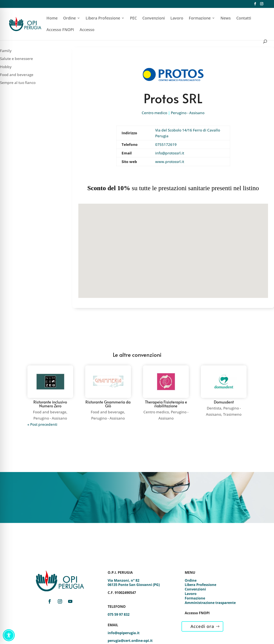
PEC (133, 19)
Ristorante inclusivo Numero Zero (50, 404)
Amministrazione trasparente (210, 603)
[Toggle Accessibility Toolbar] (9, 635)
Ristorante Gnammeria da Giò (108, 404)
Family (6, 51)
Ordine (69, 19)
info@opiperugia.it (124, 633)
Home (52, 19)
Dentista (214, 408)
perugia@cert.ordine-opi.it (130, 641)
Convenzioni (154, 19)
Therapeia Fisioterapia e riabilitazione (166, 404)
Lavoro (177, 19)
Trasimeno (232, 414)
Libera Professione (103, 19)
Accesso (87, 30)
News (226, 19)
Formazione (200, 19)
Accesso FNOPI (60, 30)
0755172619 (166, 144)
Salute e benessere (16, 59)
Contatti (244, 19)
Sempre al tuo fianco (18, 83)
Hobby (6, 67)
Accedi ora (202, 626)
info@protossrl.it (170, 153)
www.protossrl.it (170, 162)
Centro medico (154, 113)
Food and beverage (17, 75)
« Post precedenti (42, 424)
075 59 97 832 (119, 614)
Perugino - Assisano (188, 113)
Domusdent (224, 402)
